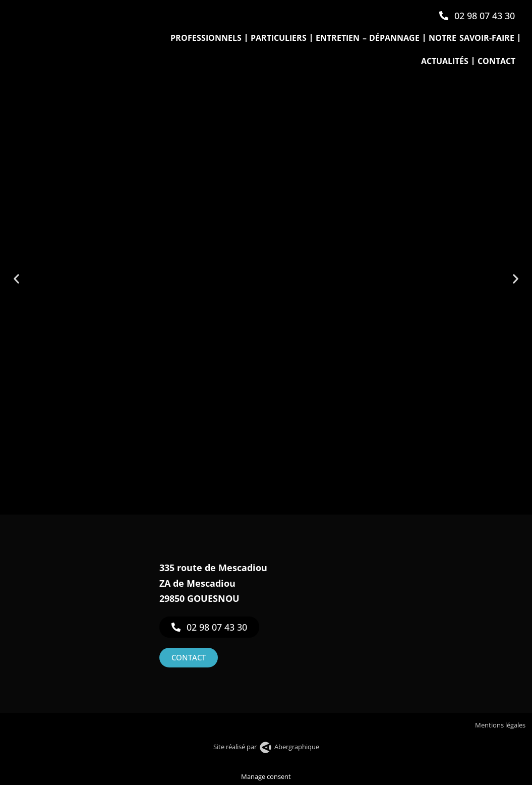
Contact (496, 61)
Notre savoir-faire (471, 38)
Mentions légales (501, 725)
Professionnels (206, 38)
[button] (16, 279)
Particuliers (279, 38)
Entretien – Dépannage (368, 38)
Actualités (445, 61)
